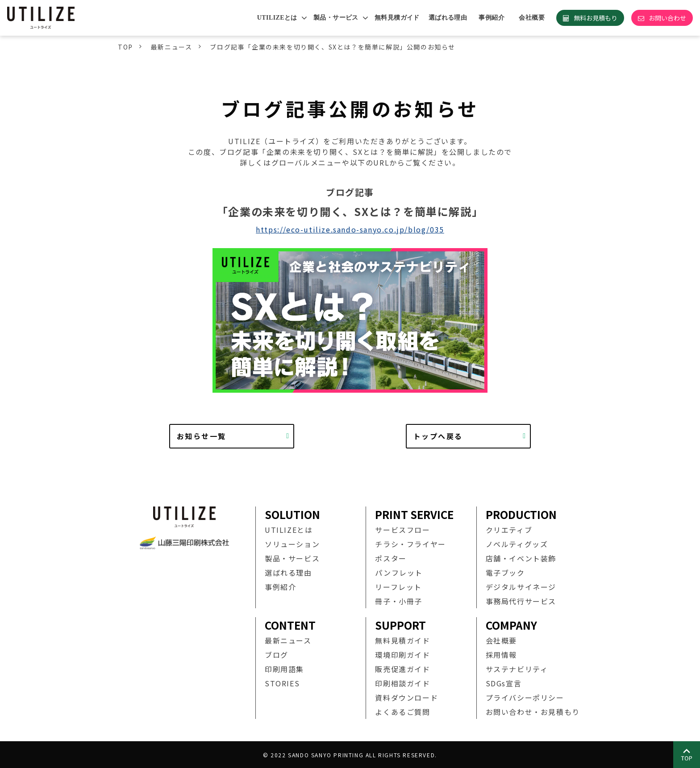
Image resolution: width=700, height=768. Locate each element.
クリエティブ (509, 530)
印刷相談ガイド (402, 683)
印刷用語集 (284, 669)
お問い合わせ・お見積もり (533, 712)
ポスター (391, 558)
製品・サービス (336, 18)
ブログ (277, 655)
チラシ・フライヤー (410, 544)
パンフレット (399, 573)
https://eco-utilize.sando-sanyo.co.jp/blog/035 (350, 229)
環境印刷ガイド (402, 655)
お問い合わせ (667, 18)
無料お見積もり (596, 18)
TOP (125, 47)
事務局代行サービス (521, 601)
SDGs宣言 (504, 683)
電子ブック (505, 573)
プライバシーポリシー (525, 697)
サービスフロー (402, 530)
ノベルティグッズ (517, 544)
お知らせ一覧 (201, 436)
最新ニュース (172, 47)
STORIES (282, 683)
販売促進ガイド (402, 669)
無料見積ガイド (397, 18)
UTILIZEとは (277, 18)
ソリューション (292, 544)
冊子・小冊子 (399, 601)
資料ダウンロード (406, 697)
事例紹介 (492, 18)
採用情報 (501, 655)
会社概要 (532, 18)
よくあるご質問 (402, 712)
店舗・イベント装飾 (521, 558)
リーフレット (398, 587)
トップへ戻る (438, 436)
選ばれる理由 (448, 18)
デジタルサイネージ (521, 587)
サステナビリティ (517, 669)
